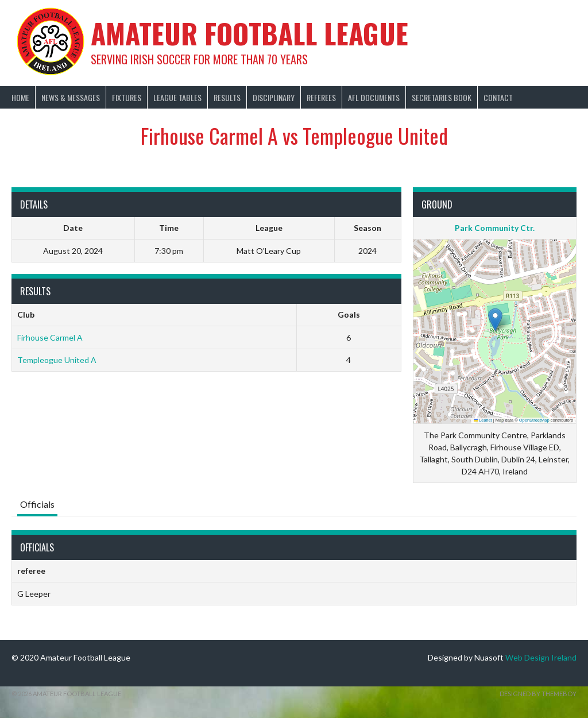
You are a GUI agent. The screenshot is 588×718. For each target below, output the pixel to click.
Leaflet (483, 420)
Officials (37, 504)
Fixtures (127, 97)
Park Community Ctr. (495, 228)
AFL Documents (374, 97)
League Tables (177, 97)
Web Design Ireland (541, 657)
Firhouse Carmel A (50, 337)
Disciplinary (274, 97)
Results (227, 97)
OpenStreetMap (534, 420)
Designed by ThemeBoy (538, 694)
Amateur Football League (249, 33)
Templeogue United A (57, 360)
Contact (498, 97)
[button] (495, 320)
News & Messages (71, 97)
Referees (321, 97)
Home (20, 97)
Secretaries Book (442, 97)
